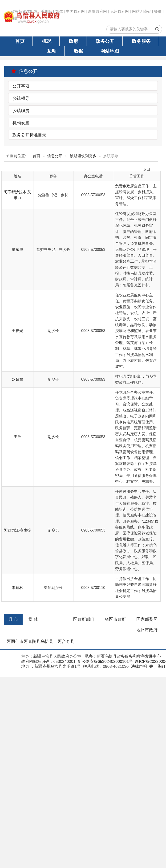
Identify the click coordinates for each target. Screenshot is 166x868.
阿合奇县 (66, 641)
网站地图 (110, 51)
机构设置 (21, 123)
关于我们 (156, 666)
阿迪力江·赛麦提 (17, 530)
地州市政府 (147, 630)
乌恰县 (47, 641)
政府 (73, 41)
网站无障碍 (142, 11)
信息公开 (24, 71)
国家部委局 (147, 619)
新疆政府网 (97, 11)
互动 (52, 51)
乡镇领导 (21, 98)
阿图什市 (15, 641)
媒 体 (33, 619)
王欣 (17, 437)
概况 (47, 41)
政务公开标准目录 (29, 135)
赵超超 (17, 379)
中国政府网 (75, 11)
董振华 (17, 250)
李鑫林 (17, 588)
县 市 (13, 619)
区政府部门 (84, 619)
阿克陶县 (32, 641)
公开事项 (21, 86)
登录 (158, 11)
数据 (78, 51)
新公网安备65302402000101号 (105, 662)
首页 (20, 41)
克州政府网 (119, 11)
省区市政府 (115, 619)
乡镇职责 (21, 110)
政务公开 (105, 41)
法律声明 (138, 666)
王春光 (17, 331)
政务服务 (141, 41)
